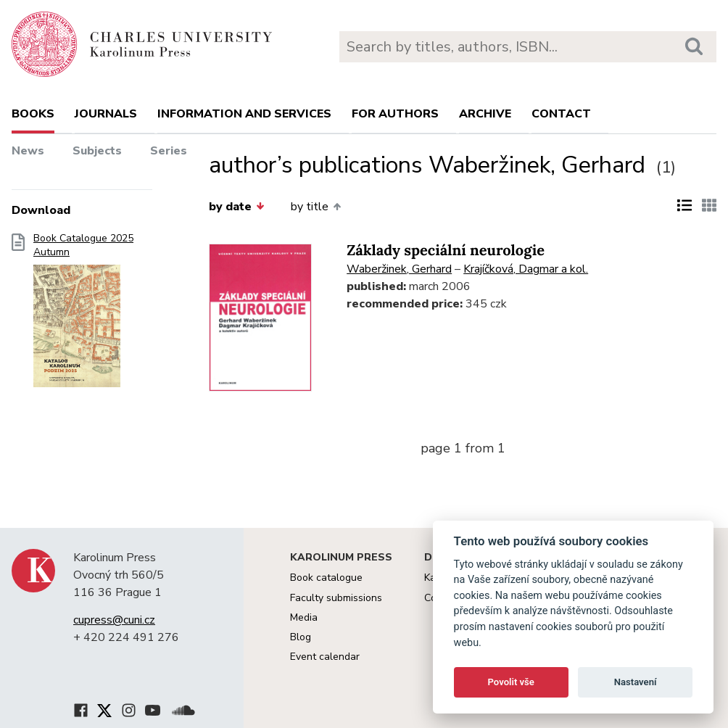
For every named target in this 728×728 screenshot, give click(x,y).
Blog (301, 637)
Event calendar (325, 657)
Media (304, 617)
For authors (395, 114)
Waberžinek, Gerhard (399, 269)
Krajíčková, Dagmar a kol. (526, 269)
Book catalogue (326, 578)
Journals (106, 114)
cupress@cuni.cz (114, 620)
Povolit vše (511, 682)
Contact (561, 114)
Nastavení (636, 682)
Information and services (244, 114)
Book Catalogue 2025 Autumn (83, 315)
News (28, 151)
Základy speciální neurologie (446, 251)
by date (236, 207)
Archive (485, 114)
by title (316, 207)
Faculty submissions (336, 598)
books (33, 114)
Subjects (97, 151)
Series (169, 151)
